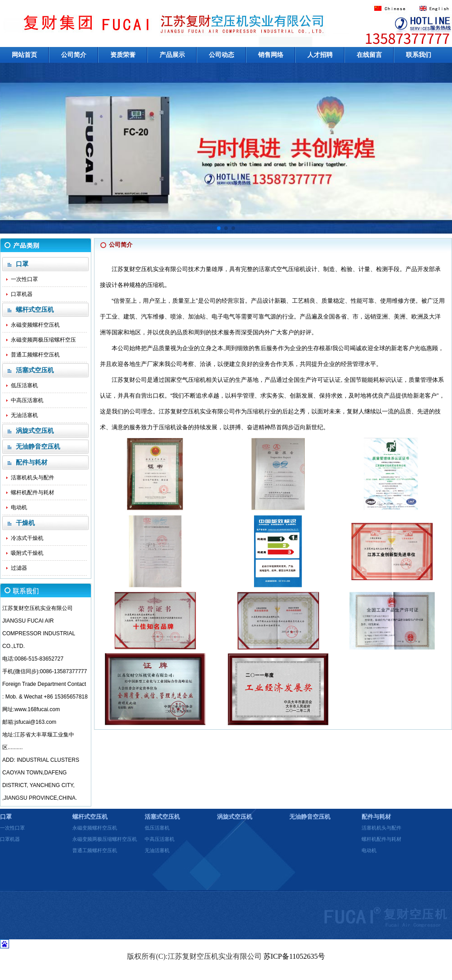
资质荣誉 (123, 55)
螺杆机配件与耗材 (33, 492)
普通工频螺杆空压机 (35, 355)
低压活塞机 (24, 385)
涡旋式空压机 (235, 817)
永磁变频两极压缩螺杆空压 (43, 340)
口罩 (6, 817)
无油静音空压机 (310, 817)
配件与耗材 (376, 817)
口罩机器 (22, 294)
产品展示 (172, 55)
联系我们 (419, 55)
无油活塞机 (24, 415)
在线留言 (369, 55)
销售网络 (271, 55)
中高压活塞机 (27, 400)
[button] (219, 228)
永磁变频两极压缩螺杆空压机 (105, 839)
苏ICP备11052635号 (294, 956)
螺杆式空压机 (90, 817)
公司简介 (74, 55)
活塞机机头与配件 (33, 478)
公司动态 (221, 55)
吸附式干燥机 (27, 553)
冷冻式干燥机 (27, 538)
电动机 (19, 507)
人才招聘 (320, 55)
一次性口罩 (24, 279)
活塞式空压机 (162, 817)
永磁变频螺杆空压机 (35, 325)
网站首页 (24, 55)
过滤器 (19, 568)
